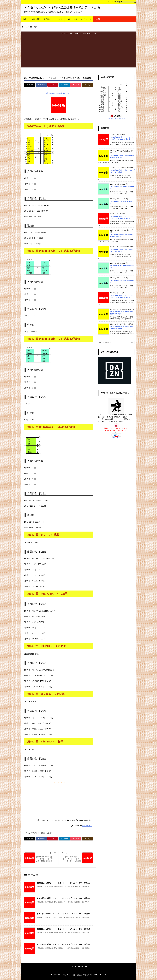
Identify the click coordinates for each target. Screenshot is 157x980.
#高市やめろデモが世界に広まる (58, 93)
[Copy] (87, 85)
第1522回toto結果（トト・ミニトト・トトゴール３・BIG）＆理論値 (63, 929)
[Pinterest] (53, 85)
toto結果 (35, 27)
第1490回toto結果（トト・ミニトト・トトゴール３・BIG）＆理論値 (63, 898)
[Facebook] (41, 85)
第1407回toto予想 (85, 820)
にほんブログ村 (116, 438)
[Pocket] (76, 85)
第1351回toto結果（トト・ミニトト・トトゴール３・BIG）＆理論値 (63, 944)
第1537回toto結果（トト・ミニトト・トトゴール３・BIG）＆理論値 (63, 914)
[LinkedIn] (64, 85)
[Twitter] (30, 85)
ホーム (25, 27)
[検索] (135, 2)
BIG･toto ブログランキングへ (116, 118)
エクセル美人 (87, 826)
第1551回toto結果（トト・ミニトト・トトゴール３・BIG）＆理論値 (63, 883)
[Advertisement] (78, 51)
